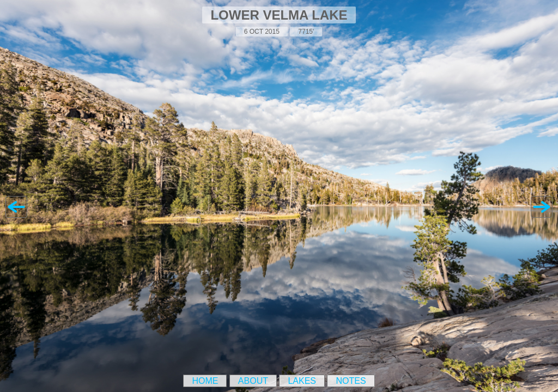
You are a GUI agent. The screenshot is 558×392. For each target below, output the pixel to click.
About (253, 381)
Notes (351, 381)
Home (205, 381)
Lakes (302, 381)
